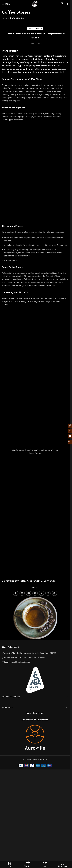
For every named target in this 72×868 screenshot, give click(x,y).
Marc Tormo (37, 43)
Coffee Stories (17, 18)
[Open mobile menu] (6, 4)
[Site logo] (35, 4)
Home (5, 18)
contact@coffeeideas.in (20, 522)
